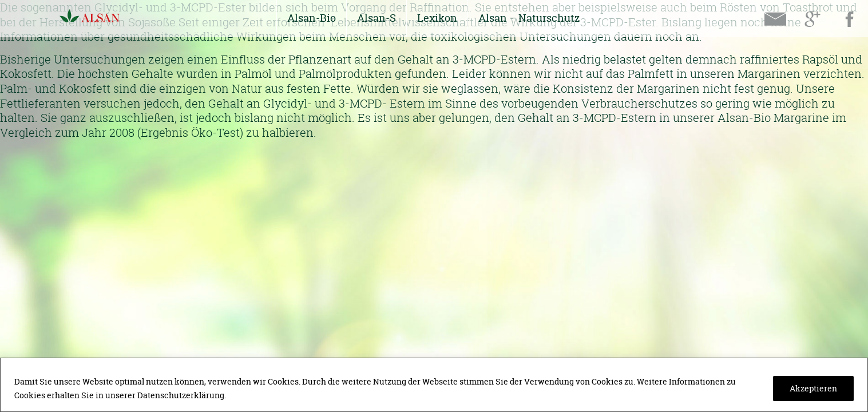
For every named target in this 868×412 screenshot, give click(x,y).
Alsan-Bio (312, 18)
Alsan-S (376, 18)
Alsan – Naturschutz (529, 18)
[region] (434, 385)
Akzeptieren (813, 388)
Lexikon (437, 18)
